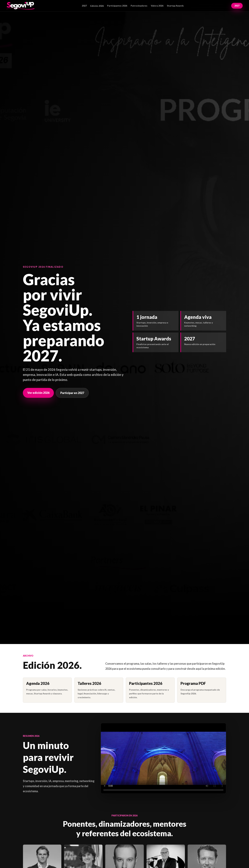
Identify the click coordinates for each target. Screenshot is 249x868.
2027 (84, 6)
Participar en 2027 (72, 393)
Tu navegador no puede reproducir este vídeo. (163, 758)
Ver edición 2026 (38, 393)
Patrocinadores (139, 6)
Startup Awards (175, 6)
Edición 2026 (97, 6)
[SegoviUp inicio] (20, 6)
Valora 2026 (157, 6)
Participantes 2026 (117, 6)
